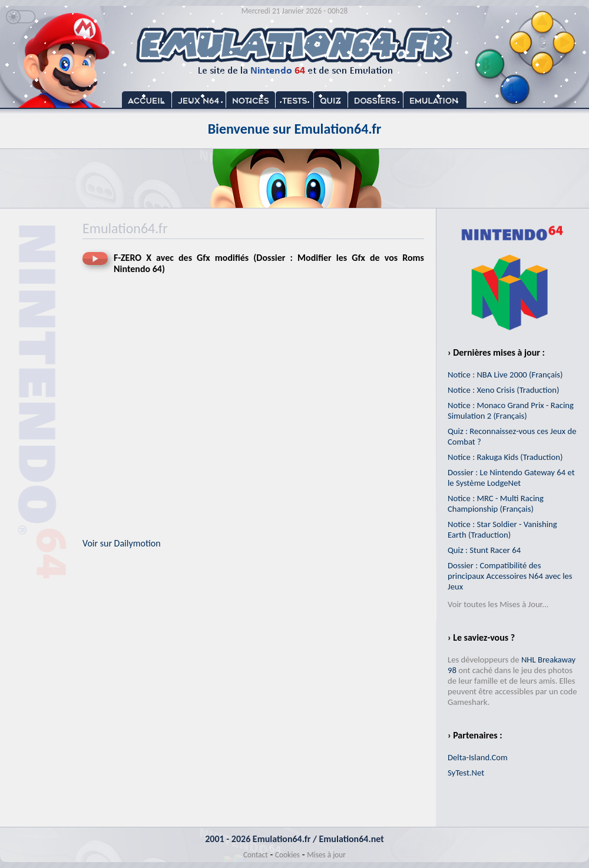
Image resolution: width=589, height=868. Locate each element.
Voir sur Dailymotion (122, 543)
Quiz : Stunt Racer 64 (484, 550)
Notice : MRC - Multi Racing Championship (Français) (496, 503)
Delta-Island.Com (478, 757)
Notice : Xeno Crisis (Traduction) (503, 390)
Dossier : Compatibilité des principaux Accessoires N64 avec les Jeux (510, 576)
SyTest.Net (466, 773)
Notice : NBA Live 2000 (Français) (505, 375)
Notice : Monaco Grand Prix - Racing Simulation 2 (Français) (511, 410)
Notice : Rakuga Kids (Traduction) (505, 457)
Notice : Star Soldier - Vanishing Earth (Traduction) (502, 529)
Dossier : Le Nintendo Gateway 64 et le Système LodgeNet (511, 478)
